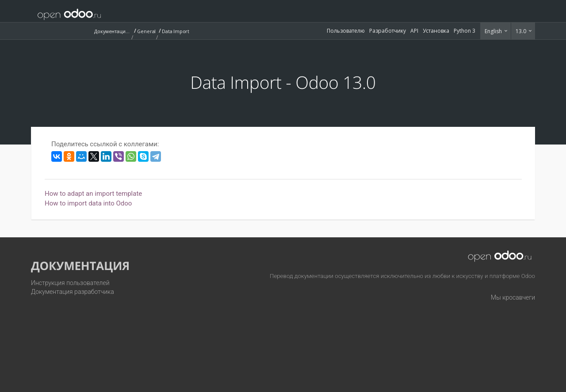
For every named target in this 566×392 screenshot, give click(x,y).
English (494, 31)
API (414, 31)
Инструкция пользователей (70, 283)
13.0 (522, 31)
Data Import (176, 31)
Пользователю (346, 31)
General (146, 31)
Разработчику (388, 31)
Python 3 (465, 31)
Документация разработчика (73, 292)
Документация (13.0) (112, 31)
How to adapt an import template (93, 194)
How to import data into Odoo (88, 203)
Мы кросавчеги (513, 297)
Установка (436, 31)
